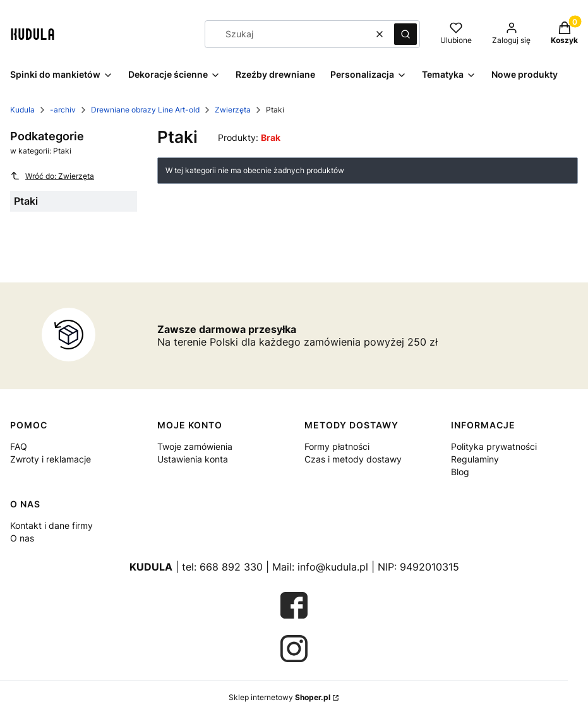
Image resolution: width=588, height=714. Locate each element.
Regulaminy (475, 459)
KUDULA (151, 567)
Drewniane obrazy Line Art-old (145, 110)
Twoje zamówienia (195, 446)
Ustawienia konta (193, 459)
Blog (460, 472)
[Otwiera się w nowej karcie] (294, 606)
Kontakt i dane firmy (51, 525)
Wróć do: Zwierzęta (52, 176)
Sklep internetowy (279, 697)
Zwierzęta (233, 110)
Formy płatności (337, 446)
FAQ (19, 446)
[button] (405, 34)
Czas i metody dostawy (353, 459)
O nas (22, 538)
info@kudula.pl (333, 567)
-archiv (63, 110)
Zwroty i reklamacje (51, 459)
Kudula (22, 110)
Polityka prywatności (494, 446)
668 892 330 (231, 567)
